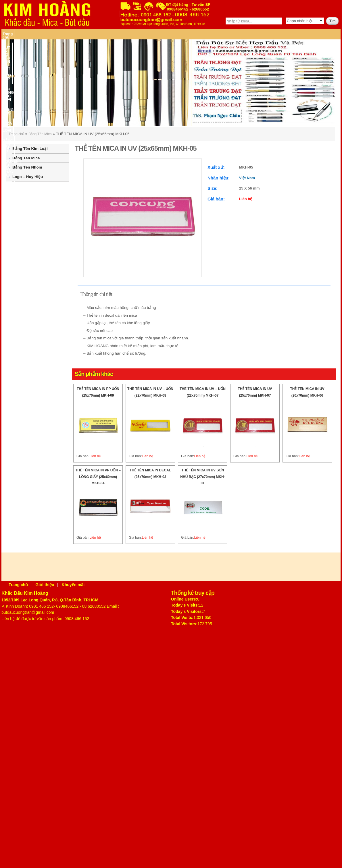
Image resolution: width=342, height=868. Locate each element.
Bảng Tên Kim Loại (30, 149)
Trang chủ (11, 34)
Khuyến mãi (73, 585)
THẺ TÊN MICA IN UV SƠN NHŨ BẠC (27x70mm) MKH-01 (202, 477)
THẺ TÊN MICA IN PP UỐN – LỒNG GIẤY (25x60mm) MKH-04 (98, 477)
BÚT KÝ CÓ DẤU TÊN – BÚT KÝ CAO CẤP (60, 34)
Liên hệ (325, 34)
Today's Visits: (185, 605)
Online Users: (184, 599)
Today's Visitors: (187, 611)
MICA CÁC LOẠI (178, 34)
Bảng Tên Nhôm (27, 167)
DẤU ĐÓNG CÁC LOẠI (119, 34)
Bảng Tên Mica (40, 134)
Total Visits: (182, 617)
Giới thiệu (45, 585)
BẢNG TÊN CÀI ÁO (212, 34)
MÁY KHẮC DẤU (302, 34)
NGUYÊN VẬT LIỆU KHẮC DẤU (258, 34)
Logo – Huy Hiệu (28, 177)
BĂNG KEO (151, 34)
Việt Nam (247, 178)
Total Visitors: (184, 624)
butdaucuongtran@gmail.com (28, 612)
